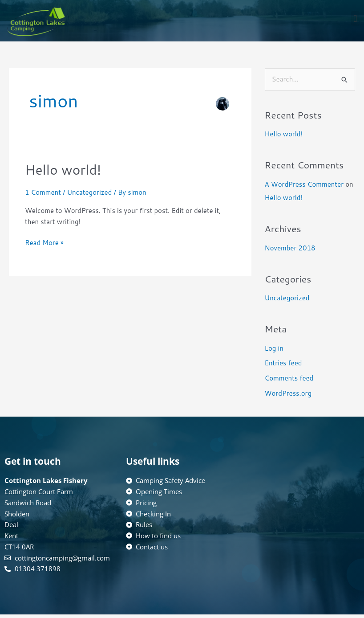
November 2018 (290, 248)
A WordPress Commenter (304, 184)
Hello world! (63, 170)
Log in (274, 348)
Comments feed (289, 378)
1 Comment (43, 192)
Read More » (44, 242)
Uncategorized (89, 192)
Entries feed (283, 363)
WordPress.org (288, 393)
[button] (355, 18)
